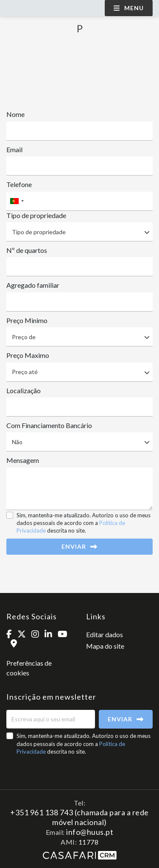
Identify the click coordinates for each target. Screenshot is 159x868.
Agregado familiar (33, 285)
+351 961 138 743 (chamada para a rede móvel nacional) (79, 817)
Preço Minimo (27, 320)
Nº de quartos (27, 250)
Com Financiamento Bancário (49, 425)
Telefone (19, 184)
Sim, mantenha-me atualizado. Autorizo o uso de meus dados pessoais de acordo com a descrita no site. (84, 523)
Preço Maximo (28, 355)
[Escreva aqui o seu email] (51, 719)
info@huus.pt (90, 832)
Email (14, 149)
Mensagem (23, 460)
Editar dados (105, 634)
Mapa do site (105, 646)
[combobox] (79, 201)
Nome (15, 114)
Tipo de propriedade (36, 215)
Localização (24, 390)
